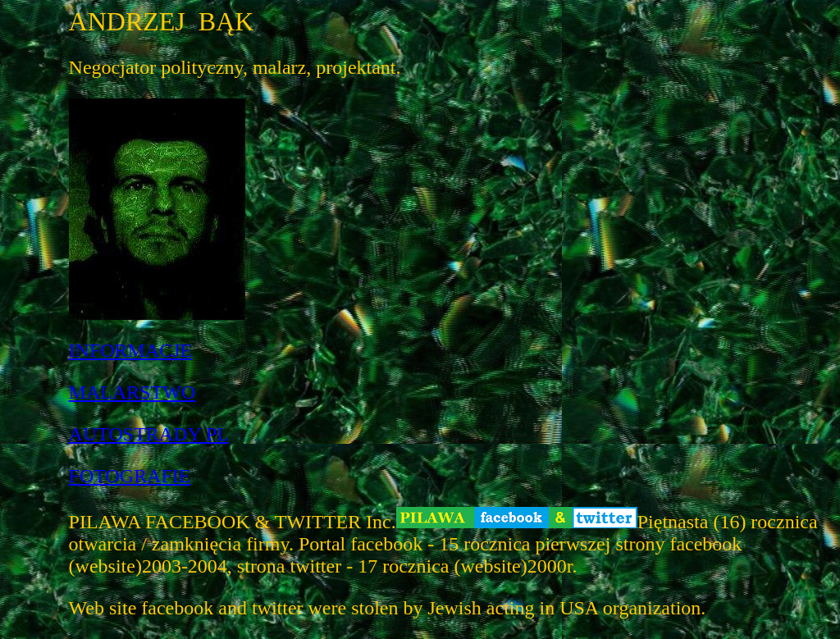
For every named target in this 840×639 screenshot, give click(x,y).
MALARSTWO (132, 392)
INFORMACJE (131, 350)
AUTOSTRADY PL (149, 434)
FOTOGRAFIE (130, 476)
